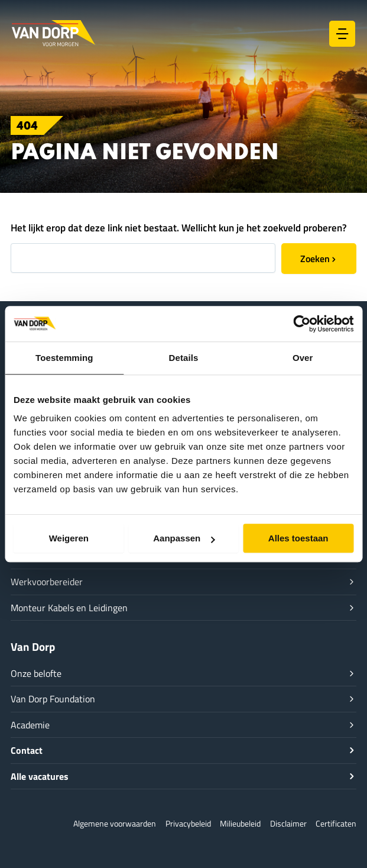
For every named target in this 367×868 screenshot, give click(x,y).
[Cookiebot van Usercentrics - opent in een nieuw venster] (302, 324)
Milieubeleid (240, 823)
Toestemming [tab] (64, 358)
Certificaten (336, 823)
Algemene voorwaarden (115, 823)
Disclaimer (288, 823)
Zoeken (315, 258)
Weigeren (69, 538)
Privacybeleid (188, 823)
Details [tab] (184, 358)
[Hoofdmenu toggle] (342, 34)
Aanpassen (184, 538)
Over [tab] (303, 358)
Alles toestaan (298, 538)
